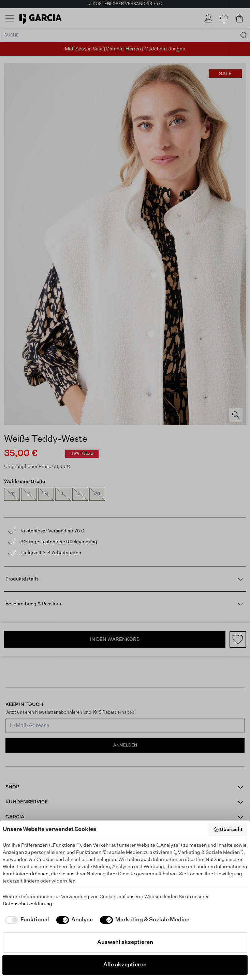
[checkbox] (26, 920)
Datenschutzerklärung (27, 904)
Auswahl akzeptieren (125, 943)
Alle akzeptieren (125, 965)
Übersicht (228, 830)
